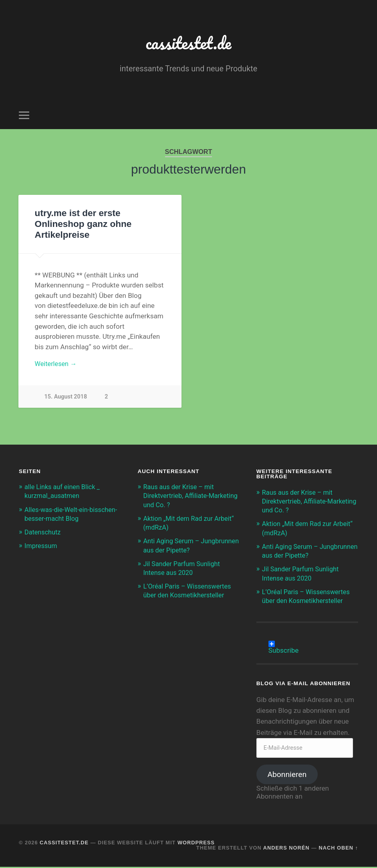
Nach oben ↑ (338, 849)
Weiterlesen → (57, 364)
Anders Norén (286, 849)
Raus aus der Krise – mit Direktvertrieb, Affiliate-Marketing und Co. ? (180, 497)
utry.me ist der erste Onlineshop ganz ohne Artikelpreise (83, 224)
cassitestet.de (188, 42)
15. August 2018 (66, 398)
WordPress (196, 844)
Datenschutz (43, 533)
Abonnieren (287, 776)
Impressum (42, 547)
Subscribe (284, 645)
